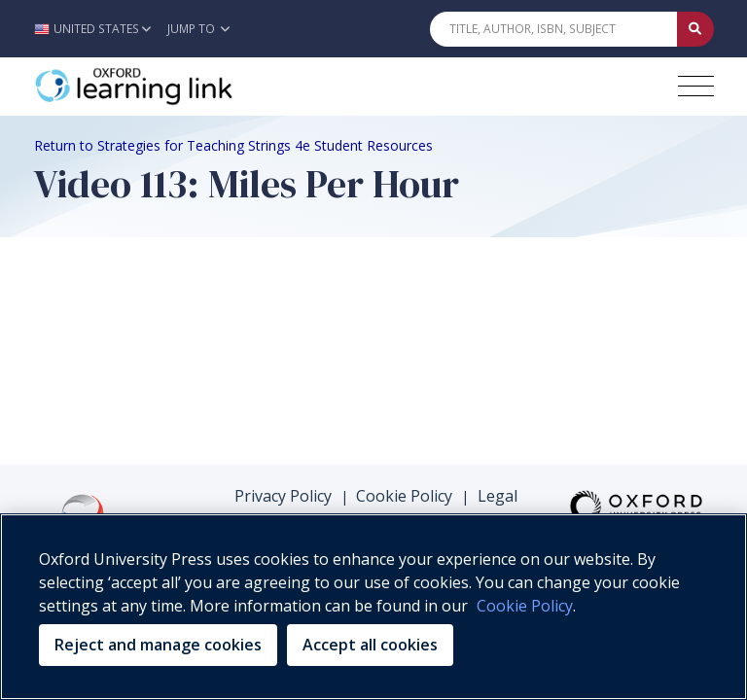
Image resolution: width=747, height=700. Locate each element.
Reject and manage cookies (158, 645)
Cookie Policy (404, 496)
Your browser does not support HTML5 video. (180, 324)
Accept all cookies (370, 645)
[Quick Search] (553, 29)
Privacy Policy (283, 496)
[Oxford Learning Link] (180, 87)
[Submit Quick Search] (695, 29)
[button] (98, 29)
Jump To (198, 29)
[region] (373, 607)
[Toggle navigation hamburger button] (696, 86)
